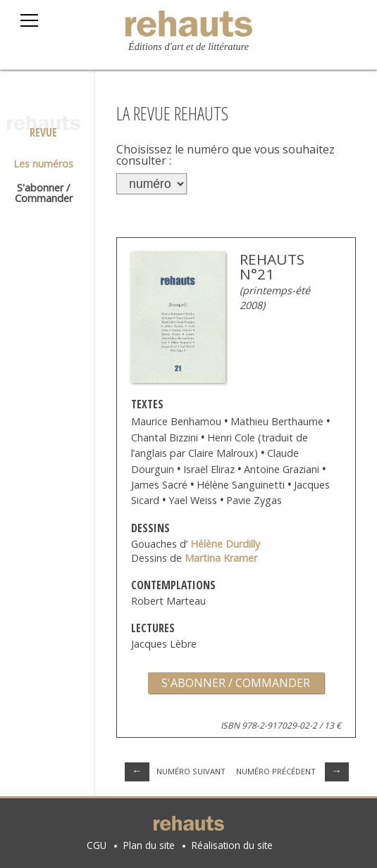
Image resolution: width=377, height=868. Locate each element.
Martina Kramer (221, 558)
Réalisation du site (232, 845)
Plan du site (149, 845)
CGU (97, 845)
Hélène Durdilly (225, 544)
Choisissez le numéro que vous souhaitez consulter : (225, 155)
